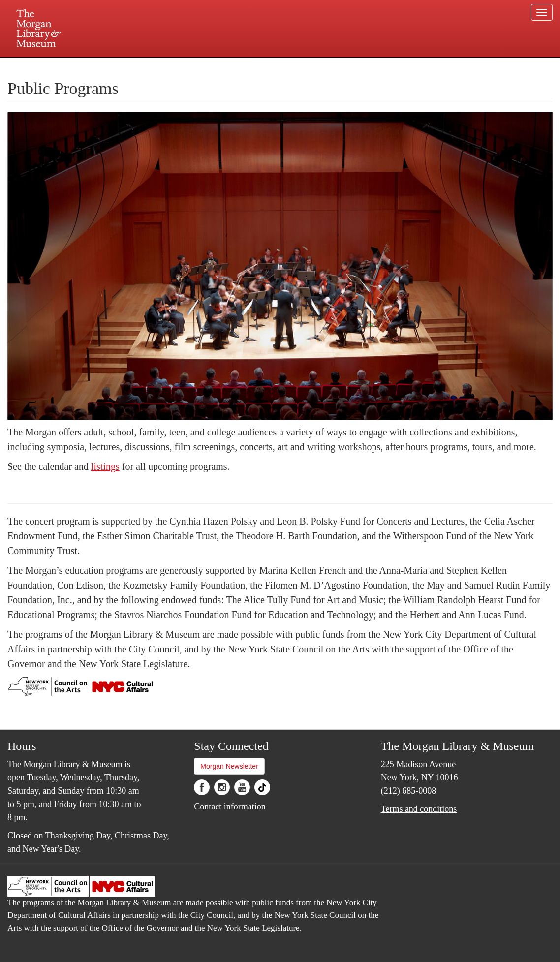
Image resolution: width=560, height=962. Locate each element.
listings (105, 466)
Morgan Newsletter (229, 766)
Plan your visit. (163, 66)
